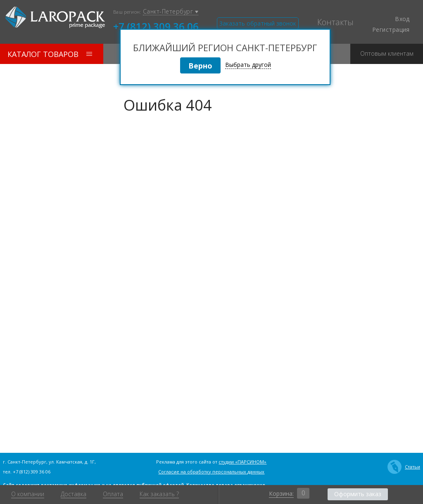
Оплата (113, 494)
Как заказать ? (159, 494)
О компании (28, 494)
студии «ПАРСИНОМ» (242, 462)
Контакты (335, 22)
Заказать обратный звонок (258, 23)
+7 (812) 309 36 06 (156, 26)
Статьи (404, 467)
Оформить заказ (358, 494)
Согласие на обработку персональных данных (211, 472)
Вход (397, 19)
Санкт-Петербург (171, 12)
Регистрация (391, 30)
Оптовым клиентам (387, 51)
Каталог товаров (50, 54)
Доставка (74, 494)
